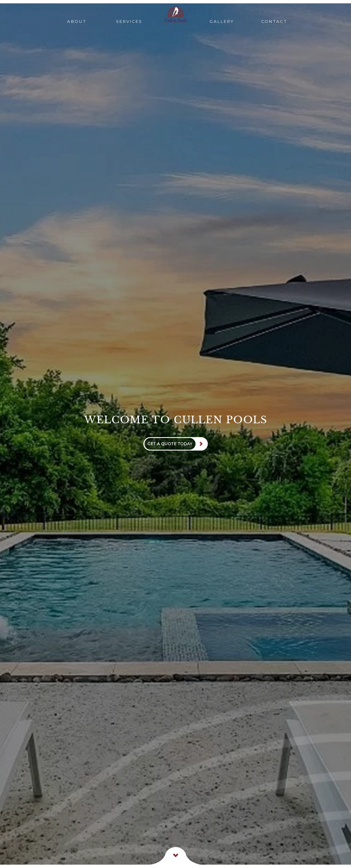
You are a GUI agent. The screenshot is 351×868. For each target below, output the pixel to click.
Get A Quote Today (170, 444)
